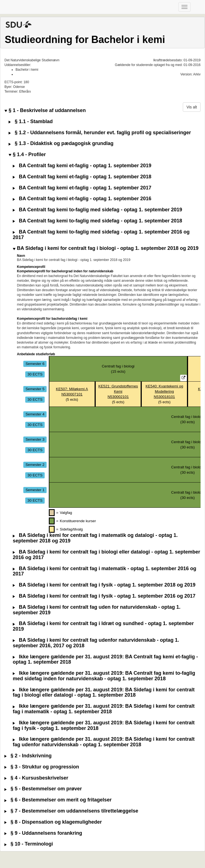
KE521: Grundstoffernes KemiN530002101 (118, 391)
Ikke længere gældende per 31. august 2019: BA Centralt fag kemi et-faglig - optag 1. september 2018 (105, 660)
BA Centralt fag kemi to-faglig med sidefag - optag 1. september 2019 (97, 210)
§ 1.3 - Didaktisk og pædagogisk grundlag (61, 144)
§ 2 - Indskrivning (28, 756)
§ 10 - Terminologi (29, 844)
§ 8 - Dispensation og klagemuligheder (53, 822)
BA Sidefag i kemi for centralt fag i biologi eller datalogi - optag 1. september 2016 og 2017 (106, 555)
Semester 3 (35, 439)
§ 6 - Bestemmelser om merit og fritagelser (58, 800)
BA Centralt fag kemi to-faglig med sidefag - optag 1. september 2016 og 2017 (101, 235)
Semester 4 (35, 414)
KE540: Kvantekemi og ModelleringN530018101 (164, 391)
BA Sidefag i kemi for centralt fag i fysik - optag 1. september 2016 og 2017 (104, 596)
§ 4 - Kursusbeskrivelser (36, 778)
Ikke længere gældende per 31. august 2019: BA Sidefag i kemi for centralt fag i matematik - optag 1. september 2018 (104, 709)
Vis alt (192, 107)
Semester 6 (35, 364)
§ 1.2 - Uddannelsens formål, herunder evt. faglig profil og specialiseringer (100, 133)
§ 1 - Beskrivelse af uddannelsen (45, 111)
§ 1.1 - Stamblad (31, 122)
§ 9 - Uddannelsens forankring (43, 833)
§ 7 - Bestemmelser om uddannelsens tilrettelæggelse (71, 811)
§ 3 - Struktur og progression (42, 767)
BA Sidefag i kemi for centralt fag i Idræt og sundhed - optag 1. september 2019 (103, 626)
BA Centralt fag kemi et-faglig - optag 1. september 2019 (82, 166)
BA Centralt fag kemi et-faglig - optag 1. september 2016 (82, 199)
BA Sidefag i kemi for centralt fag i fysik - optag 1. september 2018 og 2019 (104, 585)
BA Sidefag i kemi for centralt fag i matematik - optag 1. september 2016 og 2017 (105, 571)
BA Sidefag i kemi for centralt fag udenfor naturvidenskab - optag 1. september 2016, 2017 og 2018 (96, 643)
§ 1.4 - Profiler (27, 155)
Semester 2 (35, 465)
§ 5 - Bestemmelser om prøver (43, 789)
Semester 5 (35, 389)
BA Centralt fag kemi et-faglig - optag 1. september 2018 (82, 177)
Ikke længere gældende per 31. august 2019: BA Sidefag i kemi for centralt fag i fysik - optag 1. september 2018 (104, 726)
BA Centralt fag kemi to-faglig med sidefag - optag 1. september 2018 (97, 221)
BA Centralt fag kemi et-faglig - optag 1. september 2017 (82, 188)
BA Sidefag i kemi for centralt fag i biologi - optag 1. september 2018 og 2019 (106, 248)
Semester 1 (35, 490)
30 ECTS (35, 374)
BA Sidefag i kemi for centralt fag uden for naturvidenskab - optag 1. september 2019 (97, 610)
